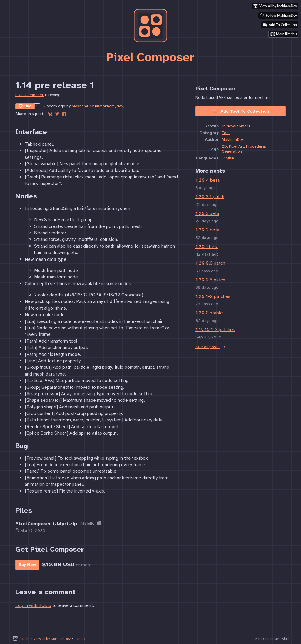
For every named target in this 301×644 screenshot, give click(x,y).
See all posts (208, 347)
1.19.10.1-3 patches (215, 330)
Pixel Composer (29, 95)
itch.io (25, 639)
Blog (285, 639)
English (228, 158)
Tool (226, 133)
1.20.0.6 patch (210, 263)
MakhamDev (83, 106)
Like (25, 106)
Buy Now (27, 565)
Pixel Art (236, 146)
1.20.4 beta (208, 180)
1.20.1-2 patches (213, 296)
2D (224, 146)
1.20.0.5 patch (210, 280)
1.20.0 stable (209, 313)
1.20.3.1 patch (210, 197)
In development (236, 126)
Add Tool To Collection (241, 111)
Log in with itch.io (33, 605)
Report (80, 639)
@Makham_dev (110, 106)
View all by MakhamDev (52, 639)
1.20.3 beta (207, 213)
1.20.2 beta (207, 230)
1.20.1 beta (207, 247)
